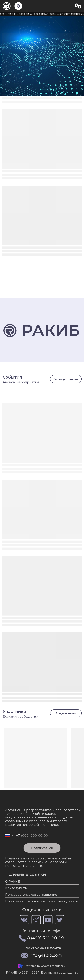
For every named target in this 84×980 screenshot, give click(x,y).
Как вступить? (17, 888)
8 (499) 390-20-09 (46, 938)
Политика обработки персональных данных (42, 901)
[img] (18, 6)
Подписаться (42, 848)
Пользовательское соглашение (31, 895)
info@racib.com (46, 955)
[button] (78, 6)
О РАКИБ (13, 881)
